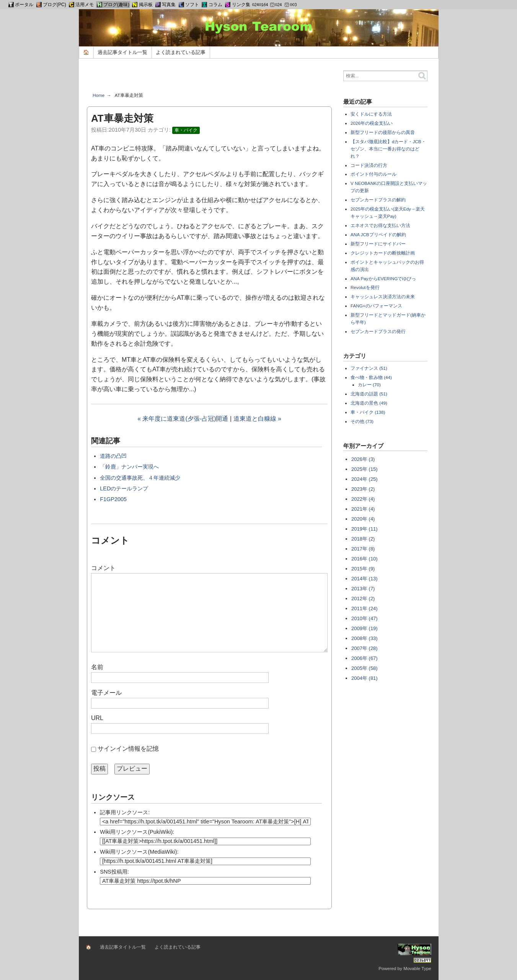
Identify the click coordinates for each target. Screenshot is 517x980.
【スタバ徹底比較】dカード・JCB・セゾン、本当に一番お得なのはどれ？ (388, 149)
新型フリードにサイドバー (378, 244)
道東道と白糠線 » (257, 419)
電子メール (106, 693)
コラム (215, 5)
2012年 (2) (363, 599)
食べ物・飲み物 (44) (371, 377)
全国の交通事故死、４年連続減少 (140, 478)
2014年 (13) (365, 579)
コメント (103, 568)
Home (99, 95)
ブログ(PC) (55, 5)
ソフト (192, 5)
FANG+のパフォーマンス (376, 306)
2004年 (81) (365, 678)
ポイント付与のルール (373, 174)
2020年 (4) (363, 519)
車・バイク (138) (368, 412)
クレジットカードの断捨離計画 (383, 253)
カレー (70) (369, 385)
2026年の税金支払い (372, 123)
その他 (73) (362, 421)
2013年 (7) (363, 589)
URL (97, 718)
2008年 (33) (365, 638)
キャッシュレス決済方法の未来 (383, 296)
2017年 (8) (363, 549)
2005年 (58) (365, 668)
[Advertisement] (209, 78)
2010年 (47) (365, 618)
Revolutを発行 (365, 287)
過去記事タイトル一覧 (122, 52)
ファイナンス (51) (369, 368)
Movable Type (417, 968)
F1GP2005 (113, 499)
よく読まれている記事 (181, 52)
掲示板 (146, 5)
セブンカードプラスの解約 (378, 200)
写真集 (169, 5)
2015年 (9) (363, 569)
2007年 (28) (365, 648)
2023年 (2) (363, 489)
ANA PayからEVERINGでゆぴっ (383, 278)
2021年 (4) (363, 509)
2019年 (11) (365, 529)
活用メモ (85, 5)
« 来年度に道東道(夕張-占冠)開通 (183, 419)
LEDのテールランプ (124, 488)
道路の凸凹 (113, 456)
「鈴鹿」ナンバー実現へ (129, 467)
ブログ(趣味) (116, 5)
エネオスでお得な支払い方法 (380, 225)
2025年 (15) (365, 469)
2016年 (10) (365, 559)
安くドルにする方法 (371, 114)
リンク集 (241, 5)
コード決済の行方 (369, 165)
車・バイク (186, 130)
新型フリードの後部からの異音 (383, 132)
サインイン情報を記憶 (128, 749)
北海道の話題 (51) (369, 394)
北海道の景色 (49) (369, 403)
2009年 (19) (365, 628)
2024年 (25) (365, 479)
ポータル (24, 5)
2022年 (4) (363, 499)
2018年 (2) (363, 539)
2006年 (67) (365, 658)
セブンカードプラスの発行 (378, 331)
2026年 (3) (363, 459)
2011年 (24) (365, 608)
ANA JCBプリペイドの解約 (378, 234)
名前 (97, 667)
